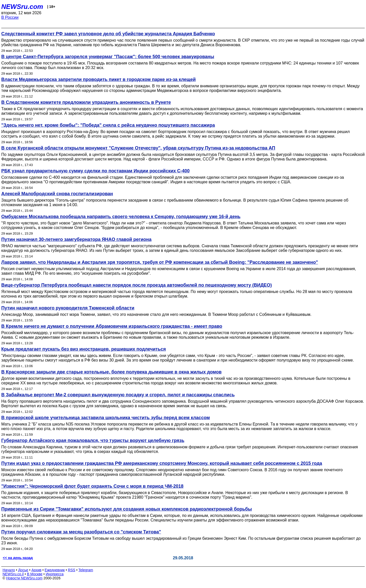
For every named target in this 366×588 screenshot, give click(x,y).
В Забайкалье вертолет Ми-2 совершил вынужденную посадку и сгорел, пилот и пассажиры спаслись (118, 395)
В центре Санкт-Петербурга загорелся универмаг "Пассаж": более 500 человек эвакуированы (108, 57)
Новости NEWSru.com (24, 578)
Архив (36, 570)
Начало (9, 570)
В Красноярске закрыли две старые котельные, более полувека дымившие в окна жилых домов (111, 372)
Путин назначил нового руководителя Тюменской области (68, 308)
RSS (72, 570)
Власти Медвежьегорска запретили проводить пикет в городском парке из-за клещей (98, 79)
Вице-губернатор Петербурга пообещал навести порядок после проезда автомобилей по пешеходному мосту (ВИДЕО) (136, 285)
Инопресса (55, 574)
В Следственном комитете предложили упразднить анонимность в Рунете (86, 102)
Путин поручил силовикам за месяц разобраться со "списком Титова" (81, 532)
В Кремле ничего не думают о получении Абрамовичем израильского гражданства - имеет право (112, 326)
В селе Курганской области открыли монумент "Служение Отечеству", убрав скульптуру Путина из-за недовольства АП (138, 148)
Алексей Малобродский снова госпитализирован (57, 194)
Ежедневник (55, 570)
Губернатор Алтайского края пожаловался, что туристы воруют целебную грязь (93, 440)
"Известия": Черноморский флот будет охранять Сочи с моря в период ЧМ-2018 (92, 486)
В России (10, 17)
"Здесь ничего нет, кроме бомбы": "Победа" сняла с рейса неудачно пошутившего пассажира (108, 125)
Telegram (86, 570)
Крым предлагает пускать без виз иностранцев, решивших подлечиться (84, 349)
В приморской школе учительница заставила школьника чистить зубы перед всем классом (105, 418)
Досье (23, 570)
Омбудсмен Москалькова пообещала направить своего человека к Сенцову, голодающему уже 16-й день (121, 217)
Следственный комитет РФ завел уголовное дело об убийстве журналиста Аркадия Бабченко (108, 34)
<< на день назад (18, 558)
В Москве (35, 574)
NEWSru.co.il (13, 574)
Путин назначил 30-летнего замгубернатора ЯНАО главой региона (76, 239)
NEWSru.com (22, 7)
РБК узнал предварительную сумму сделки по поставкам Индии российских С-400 (95, 171)
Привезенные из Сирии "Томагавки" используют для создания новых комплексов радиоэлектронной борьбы (127, 509)
